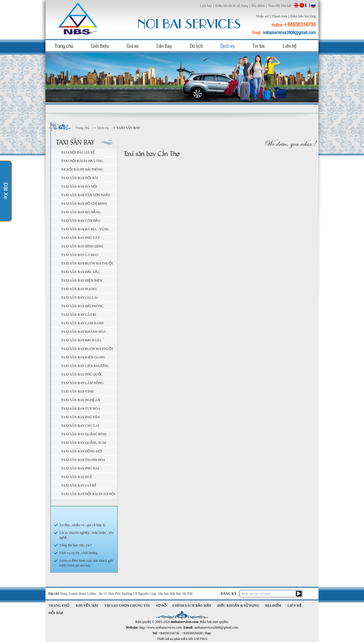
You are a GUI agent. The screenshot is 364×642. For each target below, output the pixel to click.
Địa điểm (258, 6)
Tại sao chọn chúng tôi (127, 606)
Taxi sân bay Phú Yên (80, 417)
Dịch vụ (227, 46)
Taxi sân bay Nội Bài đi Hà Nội (88, 494)
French (308, 5)
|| (270, 16)
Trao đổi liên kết (280, 6)
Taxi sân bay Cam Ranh (82, 323)
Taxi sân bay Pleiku (79, 289)
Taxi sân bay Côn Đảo (81, 221)
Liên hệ (290, 46)
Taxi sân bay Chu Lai (80, 426)
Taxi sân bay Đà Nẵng (81, 212)
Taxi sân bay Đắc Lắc (80, 272)
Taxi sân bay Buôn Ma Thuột (87, 263)
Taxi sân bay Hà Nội (79, 186)
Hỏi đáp (56, 613)
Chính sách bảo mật (192, 606)
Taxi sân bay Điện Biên (82, 280)
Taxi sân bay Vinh (77, 391)
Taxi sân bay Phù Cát (80, 238)
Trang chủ (64, 46)
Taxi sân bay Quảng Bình (84, 434)
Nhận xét (262, 16)
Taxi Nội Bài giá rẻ (78, 152)
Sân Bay (164, 46)
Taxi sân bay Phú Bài (80, 468)
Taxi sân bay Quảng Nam (84, 443)
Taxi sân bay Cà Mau (80, 255)
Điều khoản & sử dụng (232, 6)
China (302, 5)
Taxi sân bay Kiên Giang (83, 357)
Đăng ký (229, 594)
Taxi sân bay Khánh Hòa (83, 332)
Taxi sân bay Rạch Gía (81, 340)
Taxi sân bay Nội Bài (80, 178)
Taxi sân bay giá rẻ (79, 485)
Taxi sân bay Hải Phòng (82, 306)
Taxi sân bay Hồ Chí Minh (84, 204)
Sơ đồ (161, 606)
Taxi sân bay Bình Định (82, 246)
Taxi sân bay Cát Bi (79, 315)
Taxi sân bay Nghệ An (81, 400)
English (296, 5)
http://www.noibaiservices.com (161, 627)
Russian (313, 5)
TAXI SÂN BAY (128, 128)
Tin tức (259, 46)
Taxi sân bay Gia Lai (79, 298)
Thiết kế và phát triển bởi (182, 639)
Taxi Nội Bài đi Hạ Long (82, 161)
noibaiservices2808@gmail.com (289, 32)
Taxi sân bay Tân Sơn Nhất (86, 195)
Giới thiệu (100, 46)
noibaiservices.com (79, 18)
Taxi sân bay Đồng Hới (82, 451)
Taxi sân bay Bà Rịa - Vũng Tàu (85, 230)
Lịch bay (206, 6)
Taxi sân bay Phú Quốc (82, 374)
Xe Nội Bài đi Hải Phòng (82, 169)
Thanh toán (280, 16)
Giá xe (133, 46)
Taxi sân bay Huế (77, 477)
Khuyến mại (87, 606)
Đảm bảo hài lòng (303, 16)
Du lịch (196, 46)
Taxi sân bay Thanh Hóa (83, 460)
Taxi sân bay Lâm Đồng (82, 383)
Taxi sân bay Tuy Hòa (81, 409)
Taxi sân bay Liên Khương (85, 366)
